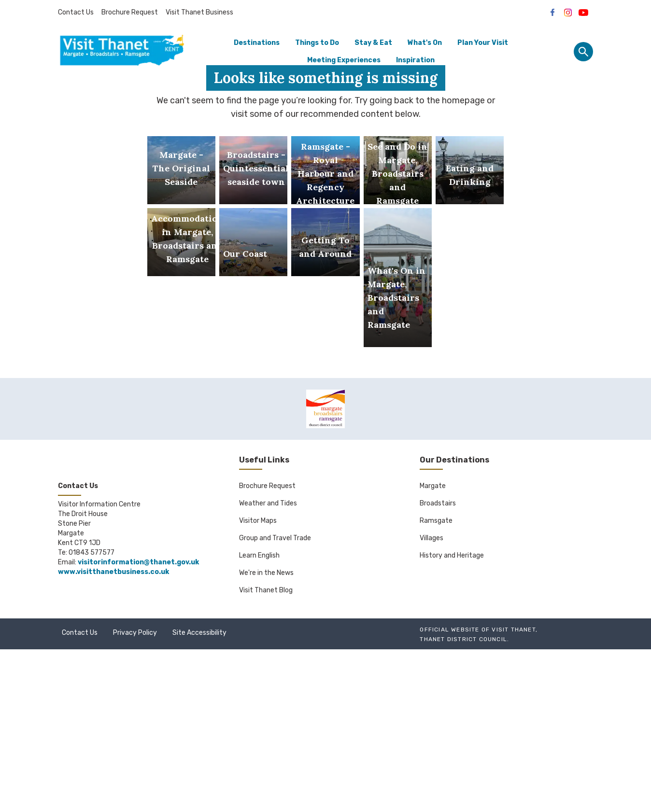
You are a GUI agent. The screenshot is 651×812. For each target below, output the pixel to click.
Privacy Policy (135, 795)
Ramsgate (436, 683)
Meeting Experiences (344, 60)
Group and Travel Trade (275, 701)
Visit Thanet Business (199, 12)
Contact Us (76, 12)
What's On (425, 43)
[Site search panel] (583, 52)
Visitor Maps (258, 683)
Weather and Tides (268, 666)
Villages (432, 701)
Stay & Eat (373, 43)
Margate (433, 649)
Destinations (257, 43)
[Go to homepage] (122, 52)
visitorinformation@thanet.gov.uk (138, 725)
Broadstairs (438, 666)
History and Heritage (452, 718)
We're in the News (266, 735)
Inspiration (415, 60)
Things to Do (317, 43)
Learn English (259, 718)
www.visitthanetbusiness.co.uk (113, 735)
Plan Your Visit (483, 43)
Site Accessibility (199, 795)
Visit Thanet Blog (266, 753)
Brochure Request (130, 12)
